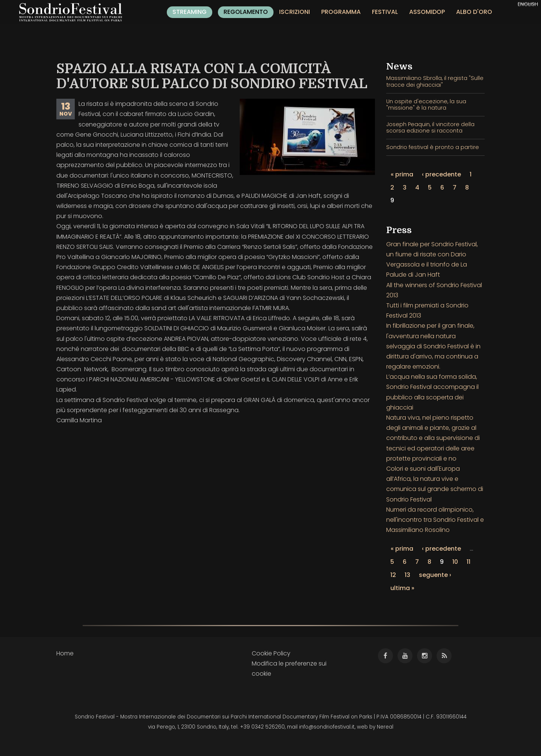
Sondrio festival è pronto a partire (433, 147)
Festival (385, 12)
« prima (402, 174)
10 (455, 562)
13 (407, 575)
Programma (341, 12)
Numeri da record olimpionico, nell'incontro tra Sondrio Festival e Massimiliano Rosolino (435, 520)
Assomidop (427, 12)
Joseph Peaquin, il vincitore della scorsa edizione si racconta (430, 127)
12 (393, 575)
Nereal (385, 727)
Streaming (190, 12)
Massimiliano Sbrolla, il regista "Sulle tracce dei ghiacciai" (435, 81)
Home (65, 653)
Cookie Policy (271, 653)
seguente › (435, 575)
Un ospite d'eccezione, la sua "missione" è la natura (426, 105)
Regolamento (246, 12)
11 (468, 562)
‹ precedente (441, 174)
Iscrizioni (295, 12)
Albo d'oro (474, 12)
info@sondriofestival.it (327, 727)
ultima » (402, 588)
